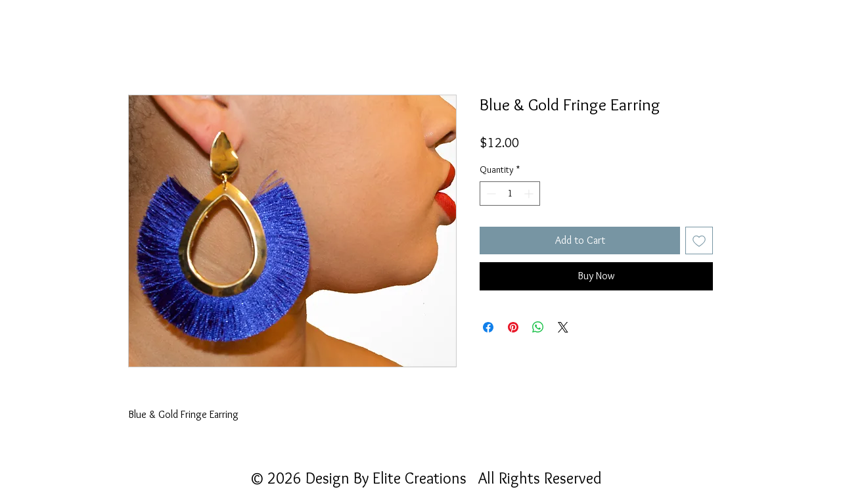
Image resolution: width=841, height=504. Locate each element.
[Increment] (530, 194)
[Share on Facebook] (488, 327)
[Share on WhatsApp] (538, 327)
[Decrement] (490, 194)
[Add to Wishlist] (699, 241)
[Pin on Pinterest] (513, 327)
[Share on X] (563, 327)
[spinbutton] (510, 194)
